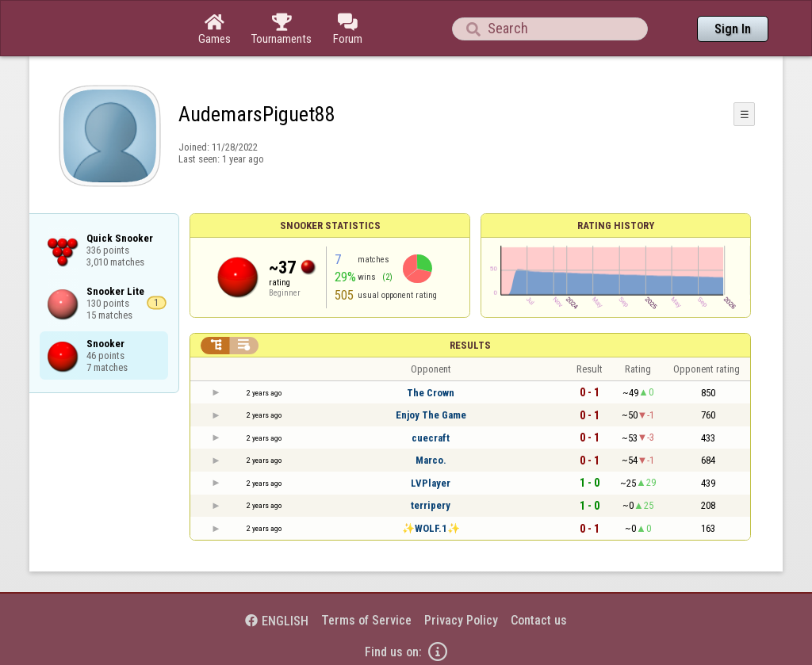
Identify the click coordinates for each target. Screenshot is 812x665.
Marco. (431, 460)
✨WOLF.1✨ (431, 528)
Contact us (539, 620)
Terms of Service (366, 620)
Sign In (733, 29)
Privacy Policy (461, 620)
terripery (431, 505)
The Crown (431, 393)
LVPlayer (431, 483)
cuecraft (431, 438)
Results (470, 345)
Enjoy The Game (431, 415)
